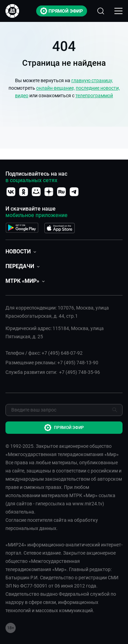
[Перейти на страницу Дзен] (49, 192)
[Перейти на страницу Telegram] (74, 192)
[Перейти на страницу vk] (11, 192)
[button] (21, 251)
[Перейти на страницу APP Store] (60, 226)
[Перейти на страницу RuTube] (61, 192)
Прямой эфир (62, 11)
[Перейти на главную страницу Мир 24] (12, 11)
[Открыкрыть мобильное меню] (118, 11)
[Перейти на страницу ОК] (24, 192)
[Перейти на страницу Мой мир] (36, 192)
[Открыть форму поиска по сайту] (101, 11)
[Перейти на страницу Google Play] (22, 226)
